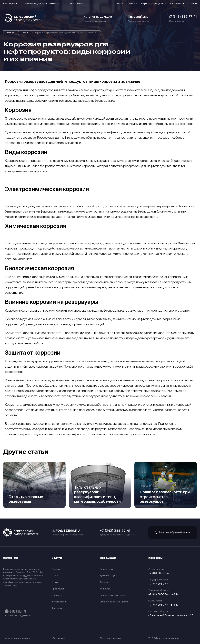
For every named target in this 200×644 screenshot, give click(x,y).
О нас (55, 576)
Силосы (104, 582)
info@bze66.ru (76, 4)
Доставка (57, 595)
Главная (119, 4)
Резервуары (106, 569)
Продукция (158, 4)
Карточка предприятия (17, 638)
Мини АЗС (105, 589)
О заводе (131, 4)
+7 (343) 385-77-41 (183, 17)
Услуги (144, 4)
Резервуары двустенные (113, 595)
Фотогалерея (175, 4)
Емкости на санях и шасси (114, 602)
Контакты (192, 4)
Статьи (25, 33)
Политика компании (111, 638)
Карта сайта (59, 638)
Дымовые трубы (109, 576)
